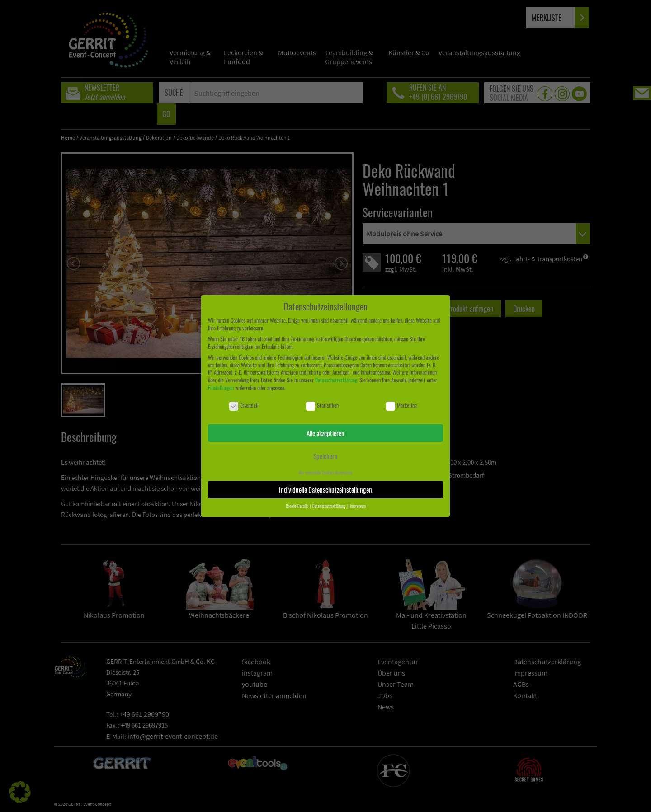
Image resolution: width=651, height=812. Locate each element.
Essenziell (244, 406)
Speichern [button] (325, 456)
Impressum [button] (358, 506)
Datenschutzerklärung (336, 380)
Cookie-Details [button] (297, 506)
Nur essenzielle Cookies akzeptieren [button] (325, 473)
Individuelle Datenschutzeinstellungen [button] (325, 489)
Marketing (401, 406)
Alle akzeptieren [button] (325, 433)
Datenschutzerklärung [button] (329, 506)
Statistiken (322, 406)
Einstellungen (221, 387)
